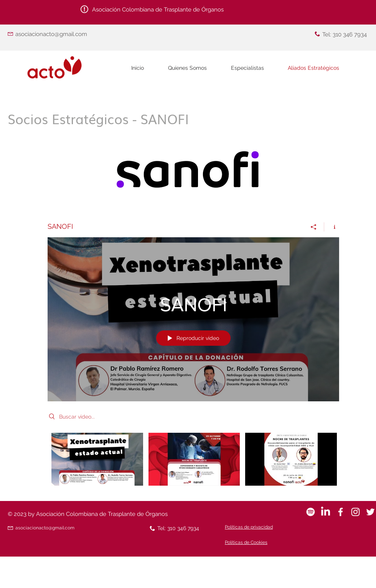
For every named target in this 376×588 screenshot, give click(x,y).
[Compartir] (314, 227)
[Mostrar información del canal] (332, 227)
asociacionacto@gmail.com (51, 34)
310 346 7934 (350, 34)
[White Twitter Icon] (370, 512)
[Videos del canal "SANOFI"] (193, 461)
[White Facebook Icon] (341, 512)
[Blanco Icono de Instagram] (355, 512)
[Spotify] (311, 512)
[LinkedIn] (326, 512)
